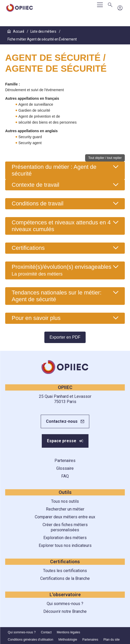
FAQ (65, 476)
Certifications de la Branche (65, 578)
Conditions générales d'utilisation (30, 640)
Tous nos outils (65, 501)
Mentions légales (69, 632)
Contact (46, 632)
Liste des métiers (44, 31)
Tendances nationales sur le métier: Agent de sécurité (57, 296)
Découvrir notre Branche (65, 611)
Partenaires (65, 461)
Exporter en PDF (65, 337)
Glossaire (65, 468)
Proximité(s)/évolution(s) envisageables (61, 270)
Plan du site (112, 640)
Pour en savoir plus (36, 318)
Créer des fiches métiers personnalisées (65, 527)
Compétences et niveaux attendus (61, 226)
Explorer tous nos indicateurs (65, 545)
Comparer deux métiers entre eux (65, 517)
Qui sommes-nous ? (65, 604)
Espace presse (62, 441)
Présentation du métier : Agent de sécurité (54, 170)
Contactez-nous (62, 421)
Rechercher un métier (65, 509)
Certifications (28, 248)
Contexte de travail (35, 185)
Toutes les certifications (65, 571)
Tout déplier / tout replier (105, 158)
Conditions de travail (37, 203)
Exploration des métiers (65, 538)
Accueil (16, 31)
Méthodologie (68, 640)
